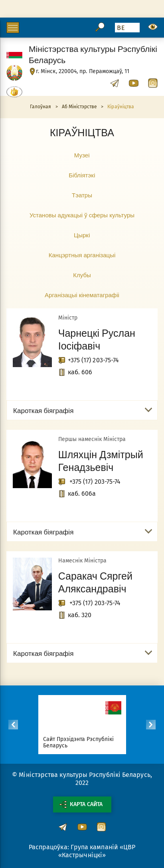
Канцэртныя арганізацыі (82, 255)
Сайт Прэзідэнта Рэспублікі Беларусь (79, 742)
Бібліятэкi (82, 175)
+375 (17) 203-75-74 (94, 360)
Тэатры (82, 195)
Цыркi (82, 235)
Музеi (82, 155)
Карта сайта (81, 804)
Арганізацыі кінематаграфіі (82, 295)
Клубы (82, 275)
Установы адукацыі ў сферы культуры (82, 215)
